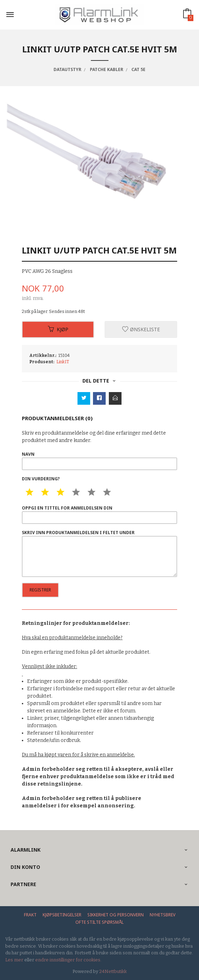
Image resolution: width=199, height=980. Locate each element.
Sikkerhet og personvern (116, 915)
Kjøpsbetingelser (62, 915)
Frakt (30, 915)
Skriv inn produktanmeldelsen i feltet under (99, 553)
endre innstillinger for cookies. (68, 960)
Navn (99, 461)
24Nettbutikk (113, 971)
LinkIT (63, 362)
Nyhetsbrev (163, 915)
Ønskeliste (141, 329)
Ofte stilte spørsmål (99, 922)
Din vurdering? (41, 479)
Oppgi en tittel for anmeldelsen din (99, 514)
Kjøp (58, 329)
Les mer (14, 960)
